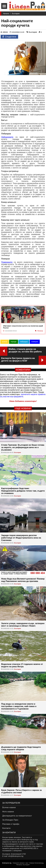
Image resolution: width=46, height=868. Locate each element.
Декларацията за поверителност (17, 816)
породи (14, 342)
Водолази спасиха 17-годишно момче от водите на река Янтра (22, 665)
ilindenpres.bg (7, 863)
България (16, 14)
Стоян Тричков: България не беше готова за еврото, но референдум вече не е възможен (23, 447)
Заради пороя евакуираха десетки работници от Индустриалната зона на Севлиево (21, 538)
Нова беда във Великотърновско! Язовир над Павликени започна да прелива (23, 580)
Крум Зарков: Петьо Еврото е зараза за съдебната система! (21, 791)
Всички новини (9, 807)
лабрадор (24, 342)
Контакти (6, 828)
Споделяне (9, 37)
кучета (5, 342)
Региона (40, 331)
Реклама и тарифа (11, 824)
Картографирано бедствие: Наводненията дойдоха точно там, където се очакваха (23, 491)
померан (35, 342)
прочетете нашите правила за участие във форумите (23, 395)
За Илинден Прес (10, 820)
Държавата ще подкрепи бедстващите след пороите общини (21, 748)
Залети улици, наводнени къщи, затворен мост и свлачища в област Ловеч (23, 625)
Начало (6, 14)
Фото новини (8, 812)
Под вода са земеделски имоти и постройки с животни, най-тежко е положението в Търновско (19, 706)
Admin (4, 32)
